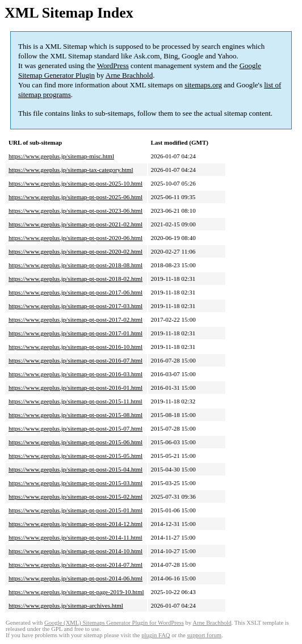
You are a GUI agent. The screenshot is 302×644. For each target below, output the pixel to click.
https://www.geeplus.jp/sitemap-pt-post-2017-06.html (75, 292)
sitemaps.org (203, 85)
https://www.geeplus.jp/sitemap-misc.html (61, 156)
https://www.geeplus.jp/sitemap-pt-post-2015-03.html (75, 483)
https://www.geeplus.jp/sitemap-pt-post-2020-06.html (75, 238)
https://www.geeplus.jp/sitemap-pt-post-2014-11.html (75, 537)
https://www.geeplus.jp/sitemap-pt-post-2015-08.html (75, 415)
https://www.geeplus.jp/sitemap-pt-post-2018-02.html (75, 279)
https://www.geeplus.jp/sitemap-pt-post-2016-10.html (75, 347)
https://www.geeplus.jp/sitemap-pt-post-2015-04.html (75, 469)
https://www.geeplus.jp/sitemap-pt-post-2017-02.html (75, 319)
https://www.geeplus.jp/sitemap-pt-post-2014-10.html (75, 551)
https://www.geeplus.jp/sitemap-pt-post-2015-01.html (75, 510)
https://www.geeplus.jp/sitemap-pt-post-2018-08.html (75, 265)
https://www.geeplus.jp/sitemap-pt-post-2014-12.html (75, 524)
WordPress (113, 66)
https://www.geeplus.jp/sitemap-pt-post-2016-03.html (75, 374)
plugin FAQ (156, 635)
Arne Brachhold (129, 75)
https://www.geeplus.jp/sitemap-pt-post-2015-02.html (75, 496)
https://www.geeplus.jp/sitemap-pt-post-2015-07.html (75, 428)
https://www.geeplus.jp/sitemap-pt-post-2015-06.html (75, 442)
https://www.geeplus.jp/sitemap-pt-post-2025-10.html (75, 183)
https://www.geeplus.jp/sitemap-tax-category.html (71, 170)
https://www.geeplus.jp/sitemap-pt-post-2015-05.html (75, 456)
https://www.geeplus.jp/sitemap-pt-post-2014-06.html (75, 578)
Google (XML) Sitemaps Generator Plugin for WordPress (114, 623)
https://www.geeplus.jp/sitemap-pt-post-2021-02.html (75, 224)
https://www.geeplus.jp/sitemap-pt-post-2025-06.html (75, 197)
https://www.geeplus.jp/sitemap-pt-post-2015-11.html (75, 401)
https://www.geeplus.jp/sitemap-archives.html (66, 605)
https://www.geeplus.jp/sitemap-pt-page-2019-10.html (76, 592)
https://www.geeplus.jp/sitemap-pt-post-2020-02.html (75, 251)
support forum (204, 635)
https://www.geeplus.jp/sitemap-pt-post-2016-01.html (75, 388)
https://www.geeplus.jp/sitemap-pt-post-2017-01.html (75, 333)
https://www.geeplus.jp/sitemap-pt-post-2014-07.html (75, 565)
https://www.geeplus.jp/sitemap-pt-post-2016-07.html (75, 360)
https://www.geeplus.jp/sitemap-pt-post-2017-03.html (75, 306)
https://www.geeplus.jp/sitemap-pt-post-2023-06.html (75, 211)
